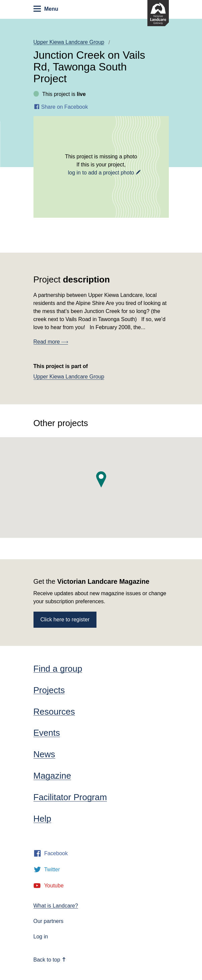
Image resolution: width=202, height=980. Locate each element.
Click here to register (65, 620)
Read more (51, 342)
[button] (101, 479)
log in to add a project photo (101, 173)
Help (42, 819)
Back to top (50, 960)
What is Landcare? (56, 906)
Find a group (58, 669)
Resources (54, 712)
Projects (49, 690)
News (44, 754)
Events (47, 733)
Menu (46, 9)
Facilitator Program (70, 797)
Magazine (52, 776)
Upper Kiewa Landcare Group (69, 42)
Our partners (49, 921)
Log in (41, 937)
